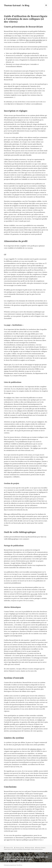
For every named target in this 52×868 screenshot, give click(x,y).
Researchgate (27, 849)
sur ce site (34, 594)
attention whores (36, 749)
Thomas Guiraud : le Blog (17, 5)
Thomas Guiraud (20, 848)
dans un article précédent (34, 40)
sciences (40, 849)
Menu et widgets (46, 7)
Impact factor (7, 849)
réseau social (34, 849)
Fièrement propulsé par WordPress (13, 865)
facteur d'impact (41, 848)
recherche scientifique (17, 849)
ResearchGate (31, 848)
